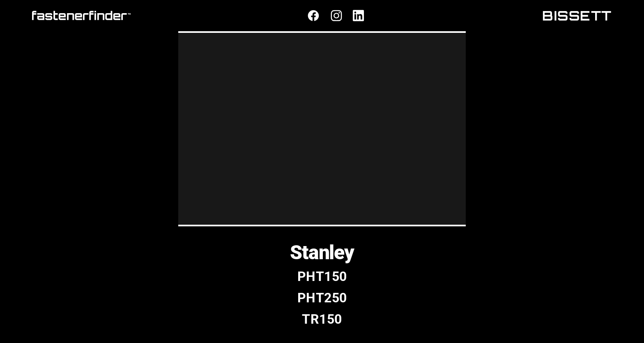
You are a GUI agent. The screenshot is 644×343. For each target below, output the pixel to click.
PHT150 (322, 276)
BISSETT (577, 16)
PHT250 (322, 298)
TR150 (322, 319)
